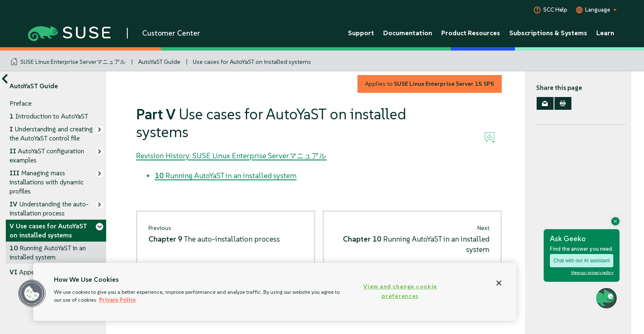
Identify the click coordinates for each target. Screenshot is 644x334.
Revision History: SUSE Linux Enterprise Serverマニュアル (231, 156)
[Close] (499, 283)
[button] (32, 293)
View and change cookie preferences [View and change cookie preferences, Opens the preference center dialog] (400, 291)
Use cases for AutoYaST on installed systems (252, 62)
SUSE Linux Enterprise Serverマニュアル (73, 62)
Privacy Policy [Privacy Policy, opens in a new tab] (118, 300)
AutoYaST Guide (159, 62)
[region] (275, 292)
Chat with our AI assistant (582, 261)
